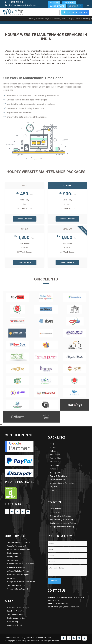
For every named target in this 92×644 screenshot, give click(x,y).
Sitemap (54, 490)
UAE (33, 638)
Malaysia (17, 638)
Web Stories (55, 455)
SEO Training (55, 512)
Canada (8, 638)
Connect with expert (25, 224)
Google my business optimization (21, 582)
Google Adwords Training (60, 516)
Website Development (17, 546)
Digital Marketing (14, 553)
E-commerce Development (19, 550)
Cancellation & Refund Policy (62, 483)
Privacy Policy (56, 472)
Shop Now (75, 6)
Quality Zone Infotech (34, 641)
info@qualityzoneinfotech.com (22, 5)
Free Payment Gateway (17, 567)
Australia (43, 638)
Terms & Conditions (58, 476)
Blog (52, 444)
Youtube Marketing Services (19, 542)
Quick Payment (57, 6)
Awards (53, 469)
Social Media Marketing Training (63, 523)
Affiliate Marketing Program (19, 571)
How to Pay (12, 578)
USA (49, 638)
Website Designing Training (61, 520)
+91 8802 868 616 (15, 2)
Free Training (56, 509)
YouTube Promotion (16, 614)
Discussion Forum (57, 480)
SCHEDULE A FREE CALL (75, 12)
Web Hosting (13, 622)
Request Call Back (15, 625)
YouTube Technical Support (19, 585)
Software (54, 2)
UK (37, 638)
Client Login (69, 2)
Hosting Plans (13, 557)
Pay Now (54, 487)
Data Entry (55, 465)
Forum (53, 447)
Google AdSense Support (18, 589)
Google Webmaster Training (62, 527)
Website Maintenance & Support (21, 564)
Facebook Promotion (16, 611)
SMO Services (56, 462)
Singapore (26, 638)
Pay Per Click (55, 458)
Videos (53, 451)
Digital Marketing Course (17, 618)
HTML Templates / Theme (18, 607)
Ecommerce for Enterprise (18, 575)
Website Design (14, 560)
